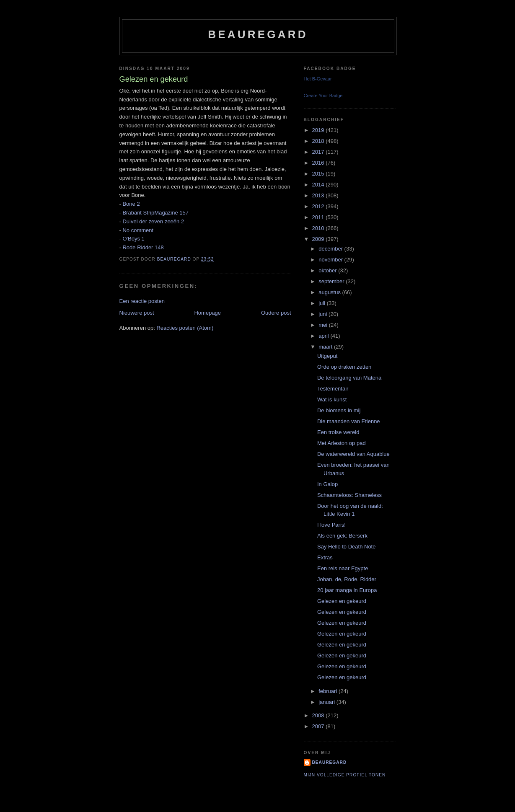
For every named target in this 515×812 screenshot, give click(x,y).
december (331, 249)
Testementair (333, 389)
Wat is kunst (332, 400)
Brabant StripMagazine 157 (155, 213)
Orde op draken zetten (344, 367)
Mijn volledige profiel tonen (345, 775)
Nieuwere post (137, 313)
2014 (319, 185)
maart (326, 347)
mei (324, 325)
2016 (319, 163)
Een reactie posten (142, 301)
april (324, 336)
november (331, 260)
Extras (325, 557)
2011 (319, 217)
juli (323, 303)
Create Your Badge (323, 96)
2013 (319, 195)
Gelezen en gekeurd (342, 601)
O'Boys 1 (133, 239)
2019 (319, 130)
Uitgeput (327, 356)
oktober (328, 270)
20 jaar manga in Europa (347, 590)
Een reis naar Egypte (343, 568)
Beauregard (258, 34)
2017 (319, 152)
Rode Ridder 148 (143, 247)
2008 (319, 715)
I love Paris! (331, 525)
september (332, 281)
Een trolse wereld (338, 432)
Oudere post (276, 313)
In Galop (327, 484)
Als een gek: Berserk (342, 536)
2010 (319, 228)
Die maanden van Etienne (349, 421)
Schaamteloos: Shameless (349, 495)
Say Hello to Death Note (346, 547)
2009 (319, 239)
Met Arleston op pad (342, 443)
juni (323, 314)
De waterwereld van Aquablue (353, 454)
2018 (319, 141)
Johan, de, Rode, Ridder (347, 579)
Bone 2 (131, 204)
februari (329, 691)
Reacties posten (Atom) (185, 328)
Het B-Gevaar (318, 79)
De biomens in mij (339, 410)
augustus (330, 292)
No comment (138, 230)
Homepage (207, 313)
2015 (319, 174)
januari (327, 702)
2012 (319, 206)
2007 (319, 726)
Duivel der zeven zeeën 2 (153, 221)
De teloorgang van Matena (349, 378)
